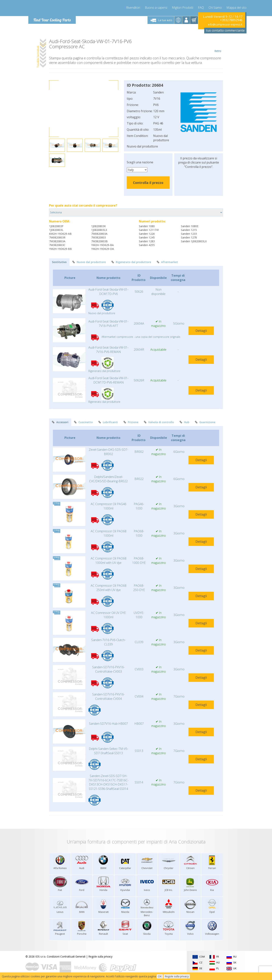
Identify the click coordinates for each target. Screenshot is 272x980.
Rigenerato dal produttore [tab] (131, 262)
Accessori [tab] (60, 422)
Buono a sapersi (156, 8)
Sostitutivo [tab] (59, 262)
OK (160, 976)
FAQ (201, 8)
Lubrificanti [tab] (108, 422)
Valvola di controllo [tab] (159, 422)
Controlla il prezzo (148, 183)
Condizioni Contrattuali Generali (66, 956)
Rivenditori (133, 8)
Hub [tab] (184, 422)
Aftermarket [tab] (167, 262)
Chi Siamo (215, 8)
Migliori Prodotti (183, 8)
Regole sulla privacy (100, 956)
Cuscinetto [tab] (83, 422)
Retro (218, 46)
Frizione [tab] (131, 422)
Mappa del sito (236, 8)
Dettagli (201, 331)
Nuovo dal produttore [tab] (89, 262)
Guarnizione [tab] (205, 422)
